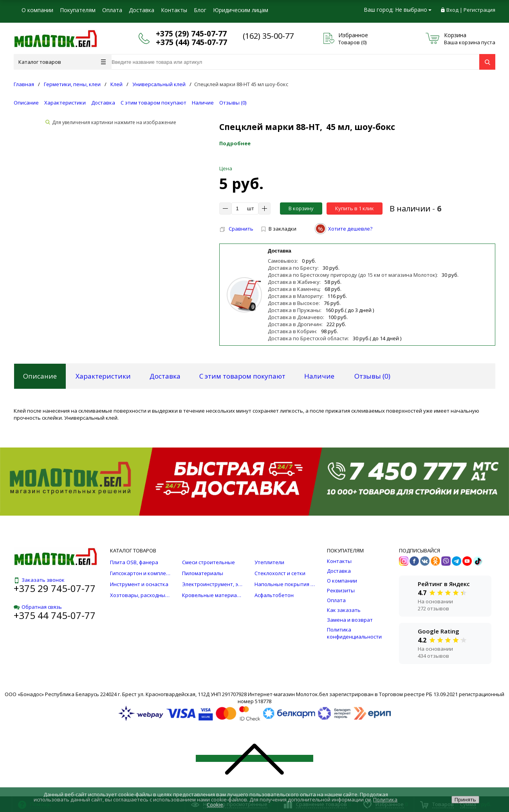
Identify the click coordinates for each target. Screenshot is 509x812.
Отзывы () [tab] (372, 376)
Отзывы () (233, 103)
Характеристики (65, 103)
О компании (37, 10)
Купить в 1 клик (355, 208)
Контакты (174, 10)
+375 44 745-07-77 (55, 615)
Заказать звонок (39, 580)
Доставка (142, 10)
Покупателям (78, 10)
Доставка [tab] (165, 376)
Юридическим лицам (241, 10)
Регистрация (479, 10)
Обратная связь (38, 607)
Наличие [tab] (319, 376)
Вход (452, 10)
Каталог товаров (62, 62)
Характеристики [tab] (103, 376)
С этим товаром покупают (153, 103)
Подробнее (235, 143)
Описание (26, 103)
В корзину (301, 208)
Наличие (203, 103)
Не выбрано (413, 10)
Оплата (112, 10)
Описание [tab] (40, 376)
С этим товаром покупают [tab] (242, 376)
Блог (200, 10)
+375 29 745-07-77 (55, 588)
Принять (465, 799)
